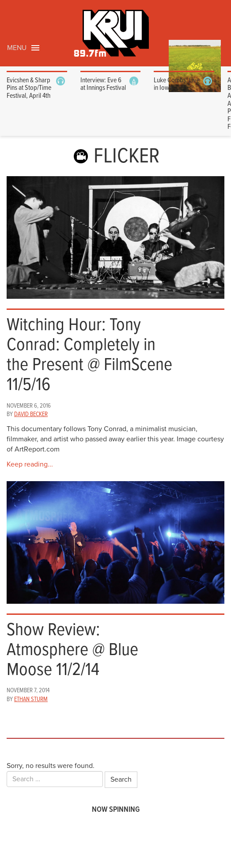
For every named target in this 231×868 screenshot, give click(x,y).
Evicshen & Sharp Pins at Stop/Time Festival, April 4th (29, 88)
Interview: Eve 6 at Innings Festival (103, 84)
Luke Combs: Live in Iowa (177, 84)
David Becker (31, 414)
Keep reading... (30, 464)
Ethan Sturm (31, 699)
